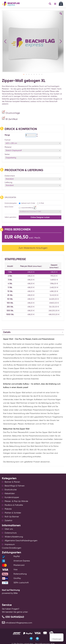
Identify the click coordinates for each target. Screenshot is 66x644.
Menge (7, 135)
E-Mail (42, 203)
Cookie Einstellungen (12, 548)
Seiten (7, 154)
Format (8, 140)
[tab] (33, 332)
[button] (61, 15)
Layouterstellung (27, 208)
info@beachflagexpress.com (19, 623)
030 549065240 (15, 617)
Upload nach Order (28, 203)
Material (8, 147)
